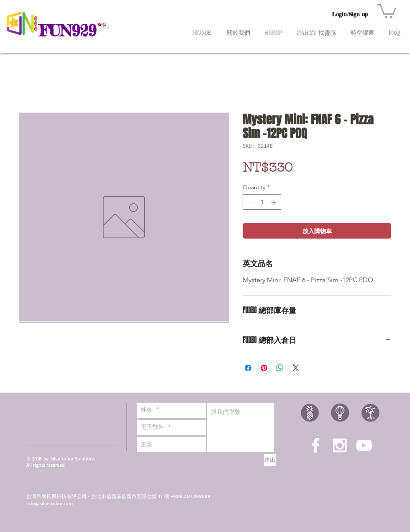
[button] (387, 10)
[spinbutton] (262, 202)
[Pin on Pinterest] (264, 368)
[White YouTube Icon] (364, 445)
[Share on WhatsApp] (280, 368)
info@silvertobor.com (50, 503)
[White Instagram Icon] (340, 445)
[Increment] (275, 202)
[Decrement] (249, 202)
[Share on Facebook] (248, 368)
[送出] (270, 460)
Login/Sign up (350, 14)
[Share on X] (296, 368)
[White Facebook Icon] (315, 445)
